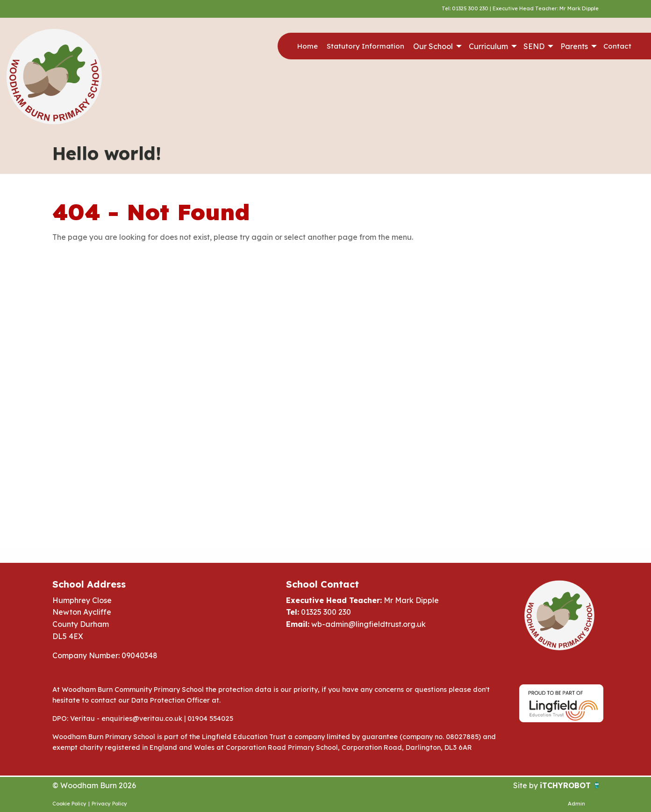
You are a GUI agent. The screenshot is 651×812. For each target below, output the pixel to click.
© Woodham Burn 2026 (94, 785)
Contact (617, 46)
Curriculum (488, 46)
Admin (576, 804)
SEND (534, 46)
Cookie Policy (69, 804)
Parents (574, 46)
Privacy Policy (109, 804)
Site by (526, 785)
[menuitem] (307, 46)
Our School (433, 46)
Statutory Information (365, 46)
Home (308, 46)
